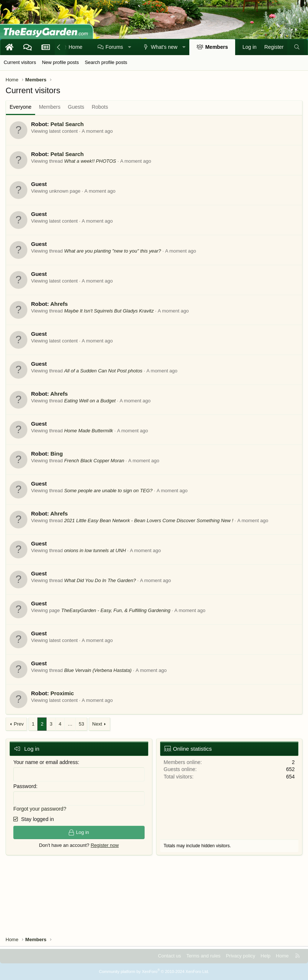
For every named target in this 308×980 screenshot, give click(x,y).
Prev (19, 724)
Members (216, 47)
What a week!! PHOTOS (90, 161)
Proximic (62, 693)
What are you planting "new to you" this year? (112, 251)
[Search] (297, 47)
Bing (56, 454)
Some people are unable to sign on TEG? (108, 491)
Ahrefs (59, 304)
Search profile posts (106, 62)
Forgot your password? (40, 809)
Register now (105, 845)
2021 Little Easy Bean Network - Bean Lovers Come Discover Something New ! (148, 521)
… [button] (70, 724)
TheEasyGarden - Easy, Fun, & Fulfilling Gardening (116, 610)
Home (76, 47)
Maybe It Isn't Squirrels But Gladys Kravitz (109, 311)
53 (81, 724)
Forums (114, 47)
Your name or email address (46, 762)
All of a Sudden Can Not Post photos (103, 371)
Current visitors (20, 62)
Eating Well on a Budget (90, 401)
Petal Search (67, 124)
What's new (164, 47)
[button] (129, 47)
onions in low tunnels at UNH (95, 550)
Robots (100, 107)
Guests (76, 107)
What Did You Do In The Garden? (100, 580)
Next (97, 724)
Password (25, 786)
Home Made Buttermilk (88, 431)
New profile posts (60, 62)
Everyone (21, 107)
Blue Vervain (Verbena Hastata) (98, 670)
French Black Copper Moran (94, 461)
